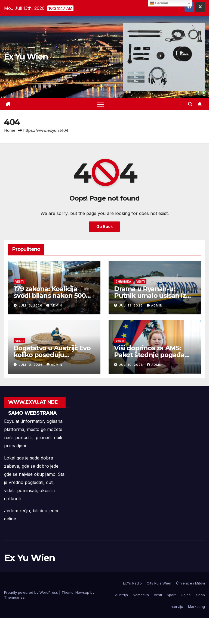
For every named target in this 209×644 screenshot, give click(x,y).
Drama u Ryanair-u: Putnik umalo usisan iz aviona (150, 296)
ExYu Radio (132, 583)
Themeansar (15, 597)
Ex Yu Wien (26, 57)
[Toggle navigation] (100, 104)
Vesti (19, 282)
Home (10, 130)
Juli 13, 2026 (31, 305)
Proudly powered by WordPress (32, 592)
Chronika (123, 282)
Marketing (196, 607)
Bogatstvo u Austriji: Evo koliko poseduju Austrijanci (52, 355)
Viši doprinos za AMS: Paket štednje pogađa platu (149, 355)
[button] (190, 104)
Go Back (104, 226)
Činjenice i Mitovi (190, 583)
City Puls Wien (159, 583)
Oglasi (186, 595)
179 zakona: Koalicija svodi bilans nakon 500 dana (50, 296)
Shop (201, 595)
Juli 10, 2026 (31, 365)
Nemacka (141, 595)
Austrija (122, 595)
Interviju (176, 607)
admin (54, 305)
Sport (171, 595)
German (159, 3)
